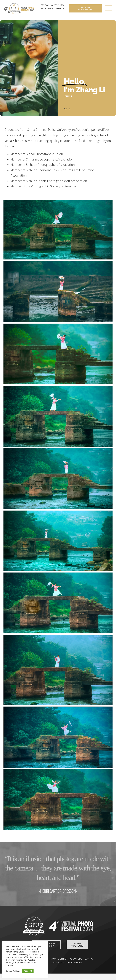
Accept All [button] (28, 971)
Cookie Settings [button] (13, 971)
